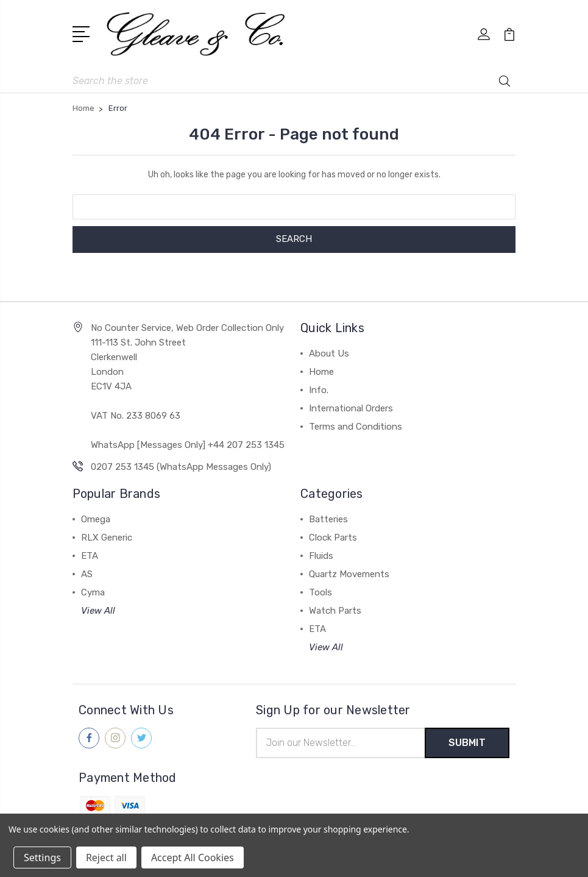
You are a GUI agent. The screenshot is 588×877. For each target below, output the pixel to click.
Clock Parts (333, 538)
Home (321, 372)
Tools (321, 592)
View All (98, 611)
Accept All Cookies (193, 857)
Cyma (93, 592)
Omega (96, 519)
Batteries (328, 519)
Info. (319, 390)
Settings (42, 857)
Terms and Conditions (356, 427)
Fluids (321, 556)
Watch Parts (335, 611)
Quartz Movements (349, 574)
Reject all (106, 857)
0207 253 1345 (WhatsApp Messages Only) (181, 467)
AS (87, 574)
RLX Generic (107, 538)
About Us (329, 353)
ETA (90, 556)
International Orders (351, 408)
